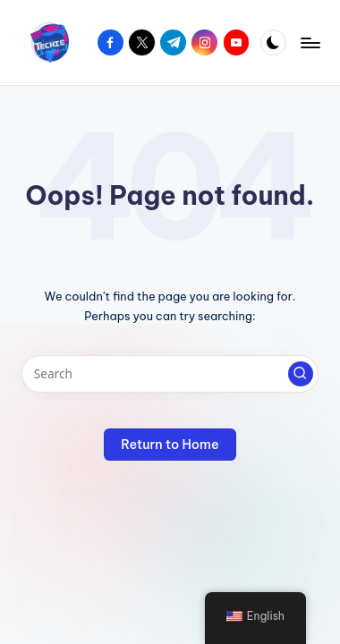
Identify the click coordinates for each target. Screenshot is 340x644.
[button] (301, 374)
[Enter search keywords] (170, 374)
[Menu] (310, 42)
